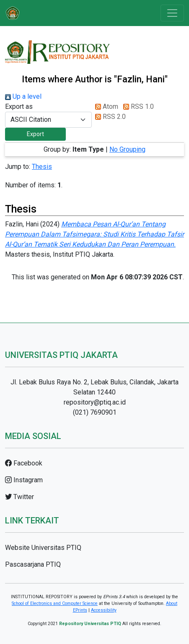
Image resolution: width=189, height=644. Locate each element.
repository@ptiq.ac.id (95, 402)
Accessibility (104, 610)
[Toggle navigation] (172, 13)
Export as (19, 106)
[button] (35, 134)
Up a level (23, 96)
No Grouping (127, 149)
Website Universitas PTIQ (43, 548)
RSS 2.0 (109, 117)
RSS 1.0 (137, 106)
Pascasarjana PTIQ (33, 564)
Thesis (42, 167)
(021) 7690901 (95, 412)
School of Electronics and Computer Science (55, 603)
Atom (105, 106)
